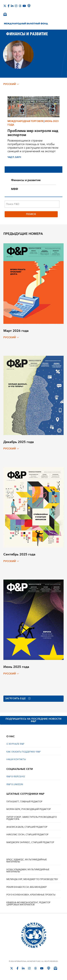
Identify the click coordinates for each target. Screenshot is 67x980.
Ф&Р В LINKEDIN (15, 784)
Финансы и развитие (26, 180)
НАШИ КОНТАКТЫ (16, 760)
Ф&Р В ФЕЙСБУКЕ (16, 777)
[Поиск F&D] (32, 204)
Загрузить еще (19, 699)
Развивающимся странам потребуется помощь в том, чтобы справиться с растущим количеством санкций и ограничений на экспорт (33, 146)
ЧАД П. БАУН (14, 157)
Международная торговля (25, 121)
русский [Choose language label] (11, 84)
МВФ (15, 189)
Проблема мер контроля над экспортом (33, 133)
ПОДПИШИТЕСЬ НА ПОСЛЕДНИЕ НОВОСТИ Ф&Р (33, 720)
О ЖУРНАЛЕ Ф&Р (15, 744)
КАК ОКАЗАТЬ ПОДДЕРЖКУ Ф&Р (23, 752)
